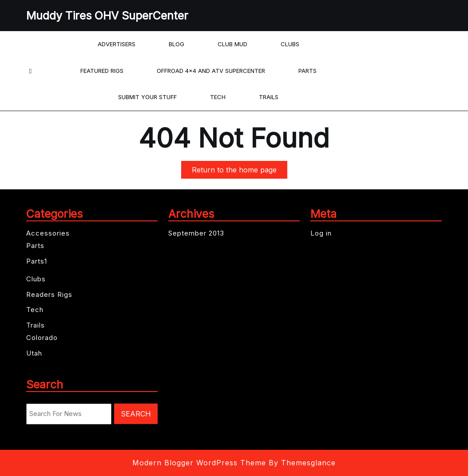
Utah (34, 353)
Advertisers (117, 44)
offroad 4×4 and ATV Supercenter (211, 71)
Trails (269, 97)
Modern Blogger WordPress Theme (199, 463)
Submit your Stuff (147, 97)
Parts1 (37, 261)
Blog (176, 44)
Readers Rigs (49, 294)
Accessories (48, 233)
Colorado (42, 338)
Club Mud (232, 44)
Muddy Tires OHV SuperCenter (107, 16)
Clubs (290, 44)
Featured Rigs (102, 71)
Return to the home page (240, 171)
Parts (307, 71)
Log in (321, 233)
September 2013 (196, 233)
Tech (218, 97)
